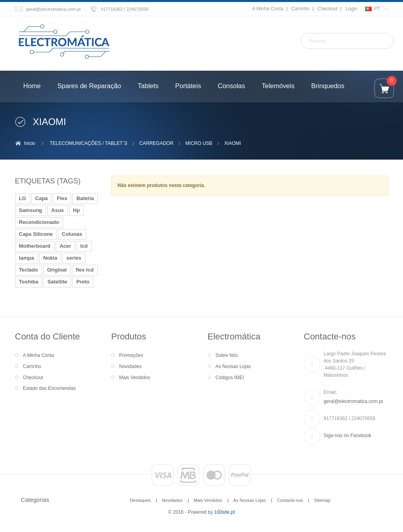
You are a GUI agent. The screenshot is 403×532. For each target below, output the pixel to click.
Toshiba (29, 282)
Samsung (31, 210)
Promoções (131, 355)
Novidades (130, 366)
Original (57, 270)
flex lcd (85, 270)
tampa (27, 258)
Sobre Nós (227, 355)
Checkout (328, 9)
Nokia (50, 258)
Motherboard (35, 246)
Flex (62, 198)
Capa (42, 198)
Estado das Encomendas (49, 388)
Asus (58, 210)
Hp (76, 210)
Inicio (30, 143)
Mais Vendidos (135, 378)
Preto (83, 282)
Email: (330, 392)
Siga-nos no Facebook (347, 436)
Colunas (72, 234)
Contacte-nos (290, 500)
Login (351, 9)
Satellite (57, 282)
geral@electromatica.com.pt (54, 9)
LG (23, 198)
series (74, 258)
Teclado (29, 270)
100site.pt (225, 512)
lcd (84, 246)
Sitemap (322, 500)
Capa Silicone (36, 234)
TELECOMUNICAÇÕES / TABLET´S (89, 143)
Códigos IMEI (230, 378)
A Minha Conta (268, 9)
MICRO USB (199, 143)
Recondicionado (39, 222)
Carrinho (301, 9)
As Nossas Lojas (233, 366)
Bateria (85, 198)
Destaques (140, 500)
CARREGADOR (156, 143)
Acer (65, 246)
